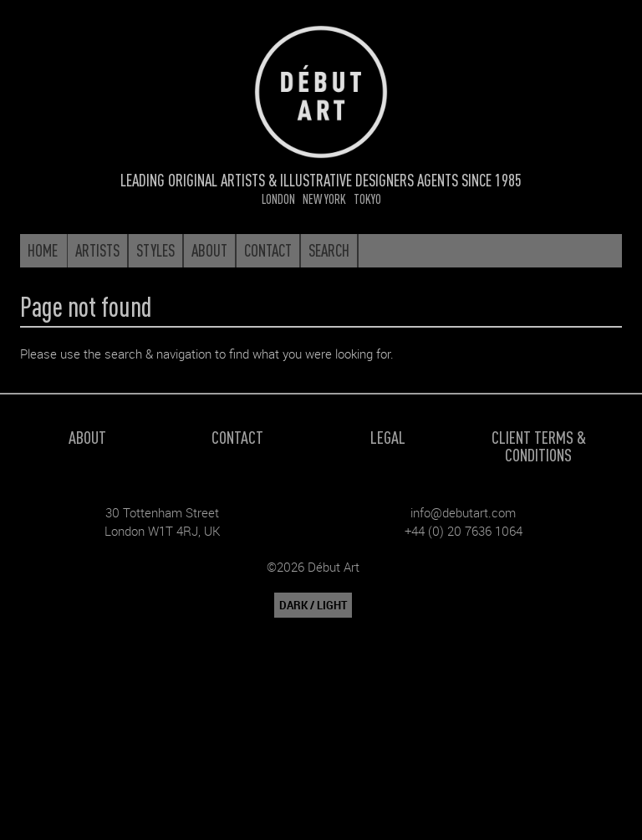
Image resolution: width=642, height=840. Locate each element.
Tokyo (367, 199)
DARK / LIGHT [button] (313, 605)
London (278, 199)
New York (324, 199)
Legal (388, 437)
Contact (237, 437)
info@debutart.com (463, 512)
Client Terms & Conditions (539, 445)
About (87, 437)
